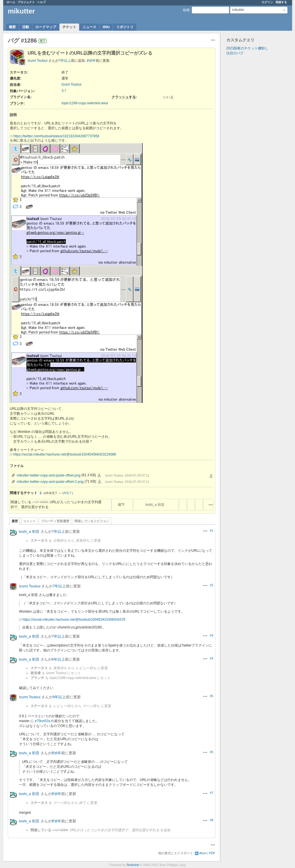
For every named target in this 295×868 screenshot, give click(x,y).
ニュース (89, 27)
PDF (212, 853)
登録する (281, 2)
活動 (26, 27)
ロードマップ (46, 27)
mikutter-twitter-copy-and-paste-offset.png (49, 475)
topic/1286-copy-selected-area (85, 103)
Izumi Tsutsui (38, 61)
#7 (212, 793)
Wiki (106, 27)
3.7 (64, 91)
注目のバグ (235, 53)
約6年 (91, 61)
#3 (212, 635)
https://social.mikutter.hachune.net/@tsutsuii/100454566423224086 (65, 454)
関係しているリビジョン (92, 521)
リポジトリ (125, 27)
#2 (212, 585)
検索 (186, 10)
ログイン (267, 2)
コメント (29, 521)
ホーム (11, 2)
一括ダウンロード (211, 476)
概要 (12, 27)
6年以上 (58, 659)
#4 (212, 658)
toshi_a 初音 (155, 505)
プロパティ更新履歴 (55, 521)
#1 (212, 531)
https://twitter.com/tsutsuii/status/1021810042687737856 (56, 136)
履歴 (15, 521)
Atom (203, 853)
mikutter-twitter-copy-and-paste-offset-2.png (50, 482)
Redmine (133, 865)
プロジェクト (26, 2)
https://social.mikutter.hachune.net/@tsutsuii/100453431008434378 (74, 620)
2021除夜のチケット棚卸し (247, 48)
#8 (212, 820)
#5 (212, 696)
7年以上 (65, 61)
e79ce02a (42, 721)
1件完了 (67, 493)
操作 (211, 505)
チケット (69, 27)
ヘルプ (41, 2)
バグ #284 (40, 502)
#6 (212, 752)
